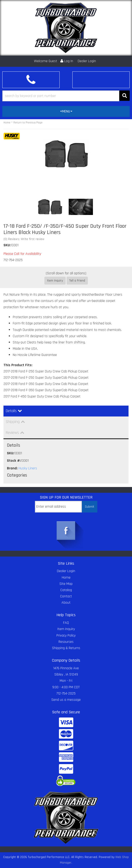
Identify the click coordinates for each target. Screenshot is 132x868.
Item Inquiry (55, 281)
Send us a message (66, 700)
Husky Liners (28, 468)
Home (7, 123)
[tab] (66, 112)
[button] (66, 96)
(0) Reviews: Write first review (24, 239)
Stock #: (14, 461)
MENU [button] (66, 111)
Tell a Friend (77, 281)
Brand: (12, 468)
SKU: (7, 245)
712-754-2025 (66, 693)
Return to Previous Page (28, 123)
